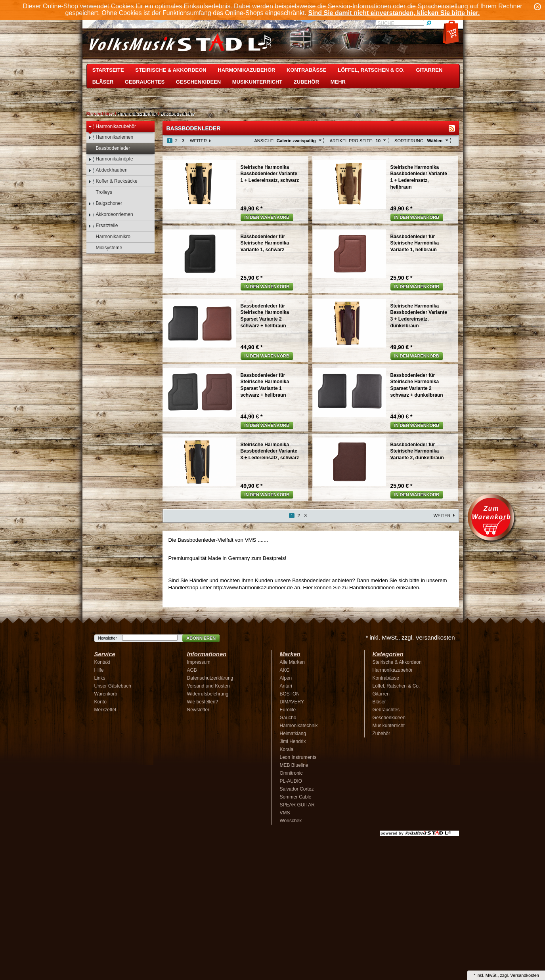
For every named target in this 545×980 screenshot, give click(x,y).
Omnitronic (291, 773)
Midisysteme (105, 248)
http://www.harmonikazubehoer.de (253, 587)
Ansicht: (264, 141)
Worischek (291, 821)
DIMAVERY (292, 702)
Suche (386, 23)
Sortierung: (409, 141)
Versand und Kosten (208, 686)
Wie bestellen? (203, 702)
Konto (100, 702)
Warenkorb (106, 694)
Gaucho (288, 718)
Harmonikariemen (111, 137)
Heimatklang (293, 734)
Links (100, 678)
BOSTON (290, 694)
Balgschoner (105, 203)
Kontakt (102, 662)
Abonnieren (201, 638)
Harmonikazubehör (246, 70)
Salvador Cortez (297, 789)
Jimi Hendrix (293, 741)
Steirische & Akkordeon (171, 70)
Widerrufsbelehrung (208, 694)
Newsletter (108, 638)
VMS (285, 813)
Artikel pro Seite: (352, 141)
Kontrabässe (306, 70)
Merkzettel (105, 710)
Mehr (338, 82)
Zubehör (306, 82)
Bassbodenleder (178, 114)
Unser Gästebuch (113, 686)
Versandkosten (525, 975)
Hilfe (99, 670)
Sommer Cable (296, 797)
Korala (287, 749)
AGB (192, 670)
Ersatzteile (103, 226)
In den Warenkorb (267, 217)
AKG (285, 670)
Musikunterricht (257, 82)
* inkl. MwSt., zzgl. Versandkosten (410, 637)
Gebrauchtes (145, 82)
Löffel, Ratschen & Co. (371, 70)
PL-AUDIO (291, 781)
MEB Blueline (294, 765)
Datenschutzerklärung (210, 678)
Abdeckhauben (108, 170)
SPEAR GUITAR (297, 805)
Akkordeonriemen (111, 215)
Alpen (286, 678)
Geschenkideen (198, 82)
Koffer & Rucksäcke (113, 181)
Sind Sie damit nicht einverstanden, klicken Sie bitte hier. (394, 13)
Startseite (108, 70)
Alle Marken (292, 662)
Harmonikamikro (109, 237)
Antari (286, 686)
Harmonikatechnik (299, 726)
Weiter (198, 141)
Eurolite (288, 710)
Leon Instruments (298, 757)
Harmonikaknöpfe (111, 159)
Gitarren (429, 70)
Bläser (103, 82)
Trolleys (100, 192)
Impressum (199, 662)
